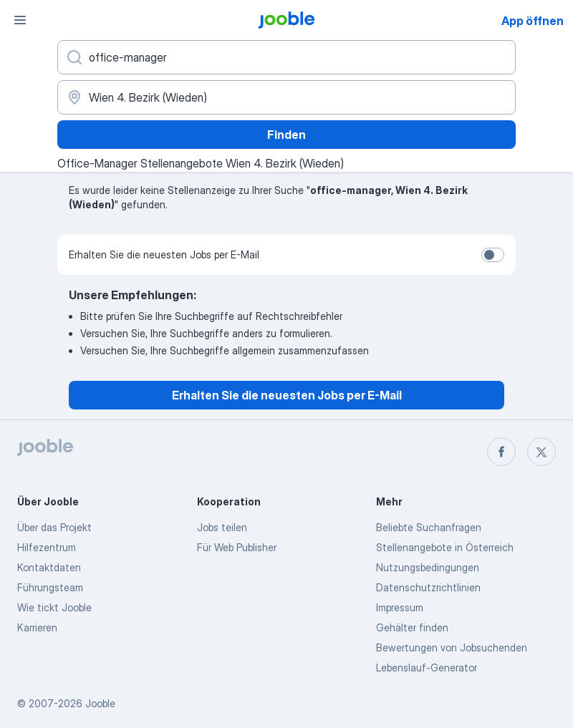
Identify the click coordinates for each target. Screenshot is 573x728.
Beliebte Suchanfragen (429, 527)
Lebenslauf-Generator (427, 668)
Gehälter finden (412, 627)
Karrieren (37, 627)
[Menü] (20, 20)
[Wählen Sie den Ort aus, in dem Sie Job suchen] (286, 97)
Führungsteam (50, 587)
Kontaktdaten (49, 567)
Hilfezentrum (47, 547)
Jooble (100, 703)
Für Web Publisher (237, 547)
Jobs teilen (222, 527)
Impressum (400, 607)
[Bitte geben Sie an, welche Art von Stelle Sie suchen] (286, 57)
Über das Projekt (54, 527)
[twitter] (541, 452)
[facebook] (501, 452)
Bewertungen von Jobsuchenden (452, 647)
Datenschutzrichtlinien (428, 587)
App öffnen (533, 21)
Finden (286, 135)
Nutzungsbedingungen (428, 567)
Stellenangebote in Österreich (445, 547)
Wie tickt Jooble (54, 607)
